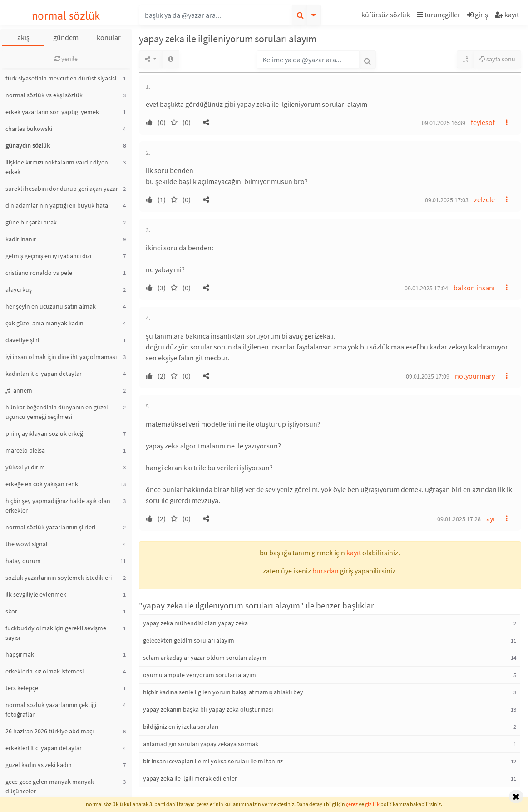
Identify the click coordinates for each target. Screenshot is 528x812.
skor (11, 611)
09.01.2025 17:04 (426, 288)
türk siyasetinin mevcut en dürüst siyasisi (61, 78)
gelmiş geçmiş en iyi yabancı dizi (48, 256)
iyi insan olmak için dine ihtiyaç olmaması (61, 357)
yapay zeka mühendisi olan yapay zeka (195, 623)
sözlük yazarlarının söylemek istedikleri (59, 578)
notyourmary (475, 376)
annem (19, 390)
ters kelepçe (22, 688)
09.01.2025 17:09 (428, 376)
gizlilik (372, 804)
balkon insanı (474, 288)
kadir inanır (21, 239)
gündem (66, 37)
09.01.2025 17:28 (459, 519)
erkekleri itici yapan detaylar (44, 748)
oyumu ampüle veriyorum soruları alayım (200, 675)
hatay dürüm (23, 561)
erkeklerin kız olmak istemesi (44, 671)
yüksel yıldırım (25, 467)
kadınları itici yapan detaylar (44, 374)
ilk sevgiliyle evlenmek (36, 594)
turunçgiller (439, 15)
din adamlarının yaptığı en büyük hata (57, 205)
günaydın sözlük (28, 145)
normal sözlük (66, 16)
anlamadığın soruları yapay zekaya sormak (201, 744)
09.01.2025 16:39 (444, 123)
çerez (352, 804)
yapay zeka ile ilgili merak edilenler (190, 778)
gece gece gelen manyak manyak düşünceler (50, 786)
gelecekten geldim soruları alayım (189, 640)
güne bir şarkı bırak (31, 222)
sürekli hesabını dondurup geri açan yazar (62, 189)
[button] (387, 16)
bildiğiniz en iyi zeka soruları (181, 727)
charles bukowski (29, 129)
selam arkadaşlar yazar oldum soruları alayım (205, 658)
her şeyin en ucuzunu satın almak (51, 306)
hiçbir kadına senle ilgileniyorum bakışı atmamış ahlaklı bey (223, 692)
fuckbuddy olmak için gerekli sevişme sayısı (56, 633)
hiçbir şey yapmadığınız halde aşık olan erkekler (58, 506)
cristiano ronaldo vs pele (39, 273)
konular (109, 37)
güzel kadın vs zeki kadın (39, 765)
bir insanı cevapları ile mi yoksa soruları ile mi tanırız (213, 761)
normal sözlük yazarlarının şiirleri (50, 527)
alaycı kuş (19, 289)
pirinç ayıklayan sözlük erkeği (45, 433)
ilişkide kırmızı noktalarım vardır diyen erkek (57, 167)
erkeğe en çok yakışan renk (42, 484)
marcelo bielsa (25, 450)
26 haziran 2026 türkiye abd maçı (49, 731)
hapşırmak (20, 654)
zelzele (484, 199)
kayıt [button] (354, 553)
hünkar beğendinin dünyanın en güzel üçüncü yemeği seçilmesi (57, 412)
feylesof (483, 122)
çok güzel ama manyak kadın (44, 323)
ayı (491, 518)
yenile (66, 59)
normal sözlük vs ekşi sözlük (44, 95)
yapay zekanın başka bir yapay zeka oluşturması (208, 709)
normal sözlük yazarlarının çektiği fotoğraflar (51, 710)
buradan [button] (326, 571)
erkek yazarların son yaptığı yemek (52, 112)
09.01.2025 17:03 (447, 200)
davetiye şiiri (22, 340)
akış (23, 37)
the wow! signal (27, 544)
